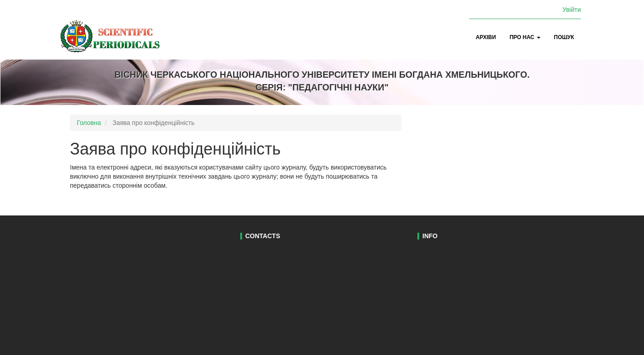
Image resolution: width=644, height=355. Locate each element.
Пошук (564, 37)
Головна (89, 123)
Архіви (486, 37)
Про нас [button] (525, 37)
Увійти (572, 10)
